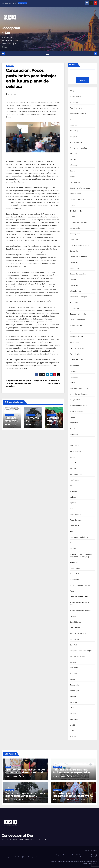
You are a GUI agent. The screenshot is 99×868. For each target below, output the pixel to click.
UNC (72, 708)
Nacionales (75, 480)
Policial (73, 543)
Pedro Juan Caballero (79, 537)
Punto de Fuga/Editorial (80, 585)
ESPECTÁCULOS (77, 337)
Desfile (73, 280)
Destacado (74, 285)
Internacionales (76, 411)
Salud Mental (76, 622)
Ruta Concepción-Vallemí (81, 611)
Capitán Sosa (76, 194)
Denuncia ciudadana (79, 257)
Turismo (73, 702)
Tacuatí (73, 679)
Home (87, 850)
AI (71, 119)
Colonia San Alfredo (78, 222)
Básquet (73, 165)
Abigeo (73, 91)
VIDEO (73, 725)
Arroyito (73, 137)
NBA (72, 486)
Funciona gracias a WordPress (12, 857)
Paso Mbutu (75, 526)
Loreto (73, 440)
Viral (72, 731)
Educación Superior (78, 314)
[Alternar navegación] (48, 54)
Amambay (74, 131)
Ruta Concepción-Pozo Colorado (80, 604)
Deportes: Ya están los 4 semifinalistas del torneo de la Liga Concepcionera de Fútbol (77, 856)
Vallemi (73, 714)
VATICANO (74, 719)
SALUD (73, 616)
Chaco (73, 205)
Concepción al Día (17, 835)
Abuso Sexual (76, 97)
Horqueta (74, 377)
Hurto (72, 383)
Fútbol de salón (77, 360)
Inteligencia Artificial (79, 406)
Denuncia (74, 251)
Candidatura (75, 182)
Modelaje (74, 463)
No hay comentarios (30, 776)
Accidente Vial (76, 108)
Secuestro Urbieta (78, 656)
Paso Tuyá (74, 532)
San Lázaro (75, 639)
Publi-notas (75, 568)
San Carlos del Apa (78, 634)
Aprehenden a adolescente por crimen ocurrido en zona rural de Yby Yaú (25, 772)
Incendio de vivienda (79, 394)
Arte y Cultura (76, 142)
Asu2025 (74, 154)
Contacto (94, 850)
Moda (72, 457)
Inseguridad (75, 400)
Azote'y (73, 160)
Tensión (73, 696)
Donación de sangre (78, 297)
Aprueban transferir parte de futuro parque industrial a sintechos (19, 383)
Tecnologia (74, 691)
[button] (92, 54)
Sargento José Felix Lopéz (81, 651)
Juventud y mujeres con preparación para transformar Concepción (72, 796)
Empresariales (76, 325)
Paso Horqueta (76, 520)
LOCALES (74, 434)
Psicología (74, 562)
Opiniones (74, 503)
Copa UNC (74, 240)
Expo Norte (75, 343)
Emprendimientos (77, 320)
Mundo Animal (76, 474)
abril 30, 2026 (13, 776)
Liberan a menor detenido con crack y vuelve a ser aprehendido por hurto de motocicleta (74, 863)
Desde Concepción (78, 274)
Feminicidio (75, 354)
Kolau (72, 428)
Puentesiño (75, 580)
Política (73, 549)
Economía (74, 303)
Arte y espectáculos (78, 148)
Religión (73, 591)
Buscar (73, 65)
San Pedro (74, 645)
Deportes (74, 263)
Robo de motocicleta (79, 597)
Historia (73, 371)
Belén (72, 171)
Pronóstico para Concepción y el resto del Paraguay (82, 556)
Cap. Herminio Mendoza (80, 188)
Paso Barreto (75, 514)
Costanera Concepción (80, 245)
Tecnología (74, 685)
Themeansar (40, 857)
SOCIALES (74, 668)
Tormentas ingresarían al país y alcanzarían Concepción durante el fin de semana (25, 796)
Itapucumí (74, 423)
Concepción (10, 66)
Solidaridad (75, 674)
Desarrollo (74, 268)
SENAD (73, 662)
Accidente (74, 102)
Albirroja (73, 125)
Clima (72, 217)
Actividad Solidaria (78, 114)
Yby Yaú (73, 737)
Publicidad (74, 574)
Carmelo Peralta (77, 200)
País (72, 509)
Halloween (74, 366)
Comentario (75, 228)
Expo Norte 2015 (77, 348)
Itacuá (73, 417)
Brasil (72, 177)
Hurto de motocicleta (79, 388)
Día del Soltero (76, 291)
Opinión (73, 497)
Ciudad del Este (77, 211)
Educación (74, 308)
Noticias (73, 491)
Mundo (73, 469)
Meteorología (75, 451)
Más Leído (74, 446)
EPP (71, 331)
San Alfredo (75, 628)
